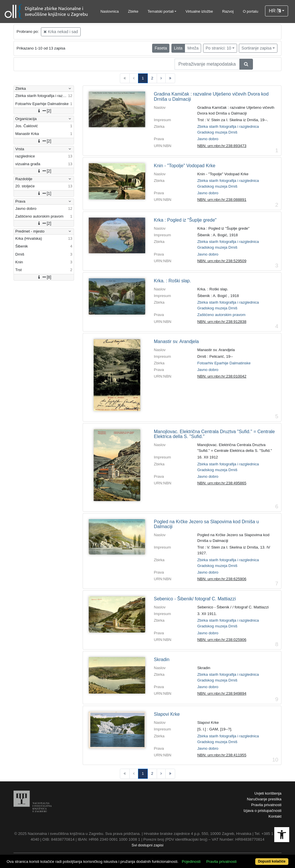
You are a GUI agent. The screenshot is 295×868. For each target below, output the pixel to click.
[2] (44, 111)
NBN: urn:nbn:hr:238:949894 (222, 693)
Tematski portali (160, 11)
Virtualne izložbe (199, 11)
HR (275, 11)
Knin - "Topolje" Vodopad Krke (185, 166)
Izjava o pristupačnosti (262, 811)
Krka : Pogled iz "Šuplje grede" (185, 220)
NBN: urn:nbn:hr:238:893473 (222, 146)
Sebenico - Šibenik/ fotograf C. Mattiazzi (195, 599)
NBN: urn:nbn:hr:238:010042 (222, 376)
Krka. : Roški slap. (172, 281)
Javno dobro (208, 139)
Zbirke (133, 11)
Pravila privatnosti (266, 805)
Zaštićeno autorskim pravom (221, 315)
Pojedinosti (191, 862)
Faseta (161, 48)
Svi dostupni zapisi (147, 845)
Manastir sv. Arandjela (176, 341)
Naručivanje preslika (264, 799)
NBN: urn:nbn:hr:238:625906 (222, 579)
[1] (44, 193)
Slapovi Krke (167, 714)
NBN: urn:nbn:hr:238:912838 (222, 322)
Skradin (162, 659)
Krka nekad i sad (61, 32)
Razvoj (228, 11)
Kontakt (275, 816)
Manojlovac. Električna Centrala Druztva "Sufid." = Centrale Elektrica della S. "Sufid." (214, 434)
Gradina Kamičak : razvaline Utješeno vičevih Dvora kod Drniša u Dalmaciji (211, 97)
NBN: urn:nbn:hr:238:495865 (222, 483)
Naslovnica (110, 11)
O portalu (250, 11)
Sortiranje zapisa (256, 48)
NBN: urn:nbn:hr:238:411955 (222, 755)
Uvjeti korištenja (268, 793)
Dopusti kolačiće (272, 861)
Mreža (193, 48)
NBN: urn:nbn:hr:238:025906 (222, 640)
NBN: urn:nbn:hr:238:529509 (222, 261)
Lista (178, 48)
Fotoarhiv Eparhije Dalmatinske (224, 363)
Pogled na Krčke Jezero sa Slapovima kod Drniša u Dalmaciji (206, 524)
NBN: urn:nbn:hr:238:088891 (222, 200)
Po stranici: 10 (219, 48)
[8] (44, 277)
